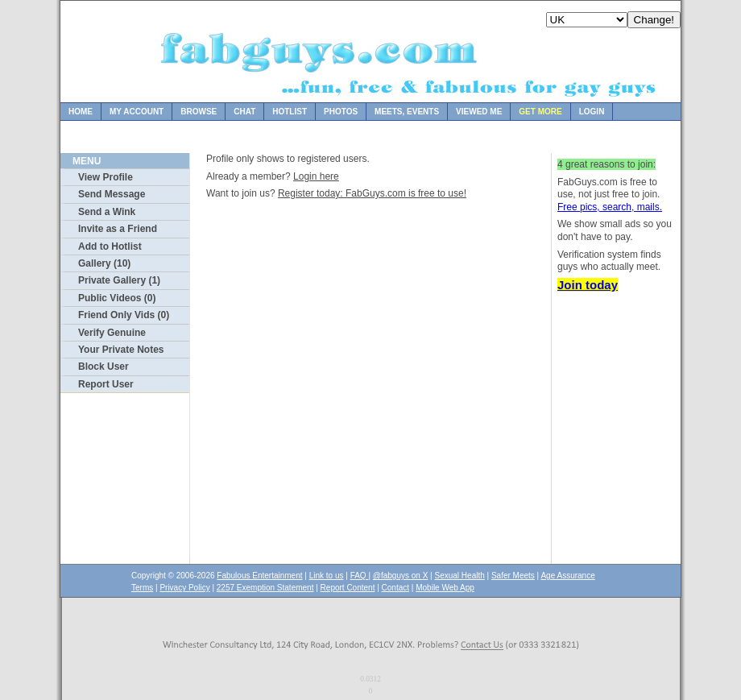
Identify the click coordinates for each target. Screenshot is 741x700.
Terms (142, 588)
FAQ (360, 576)
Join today (588, 285)
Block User (103, 367)
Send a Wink (107, 212)
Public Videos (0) (117, 298)
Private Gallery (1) (119, 280)
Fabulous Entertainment (259, 576)
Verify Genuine (112, 333)
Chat (244, 112)
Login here (316, 176)
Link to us (327, 576)
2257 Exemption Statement (265, 588)
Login (592, 112)
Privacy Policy (184, 588)
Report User (106, 384)
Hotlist (290, 112)
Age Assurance (567, 576)
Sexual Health (460, 576)
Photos (341, 112)
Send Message (112, 194)
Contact (395, 588)
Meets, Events (407, 112)
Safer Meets (513, 576)
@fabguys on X (401, 576)
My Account (137, 112)
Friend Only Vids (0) (124, 315)
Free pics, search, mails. (610, 207)
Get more (540, 112)
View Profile (106, 177)
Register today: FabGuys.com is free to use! (372, 193)
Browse (199, 112)
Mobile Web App (445, 588)
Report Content (348, 588)
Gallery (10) (104, 263)
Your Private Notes (121, 350)
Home (81, 112)
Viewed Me (479, 112)
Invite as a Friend (118, 229)
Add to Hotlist (110, 246)
